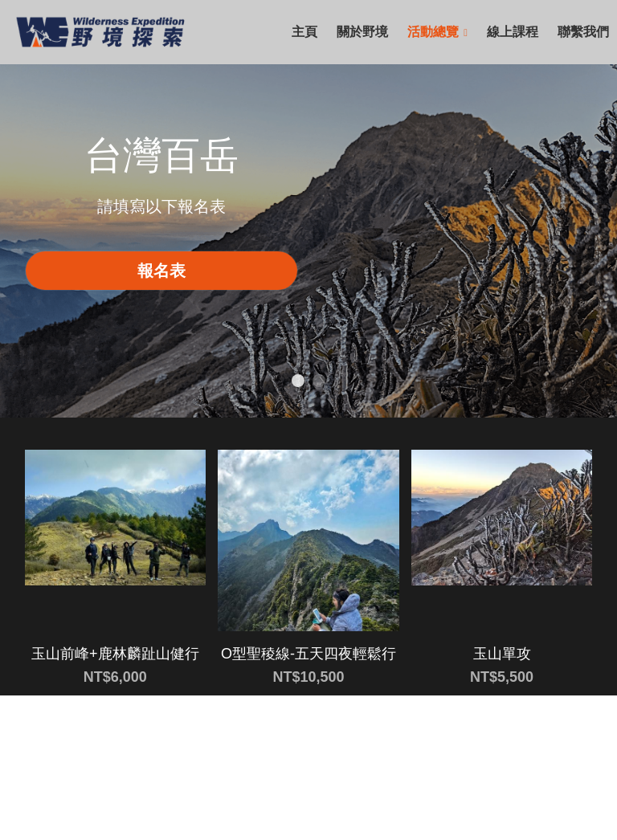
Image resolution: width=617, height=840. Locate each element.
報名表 (161, 271)
